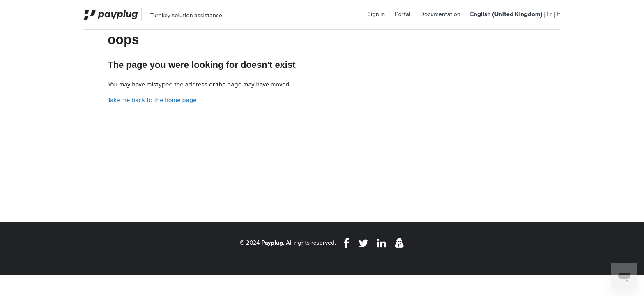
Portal (402, 14)
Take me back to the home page (152, 100)
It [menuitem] (559, 14)
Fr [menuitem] (549, 14)
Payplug (272, 243)
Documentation (440, 14)
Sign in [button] (376, 14)
